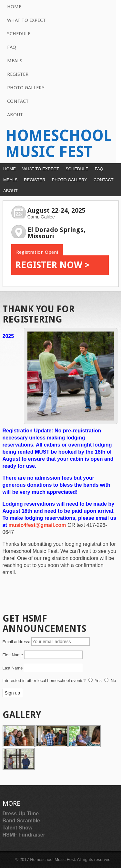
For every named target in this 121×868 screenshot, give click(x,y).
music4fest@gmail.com (38, 525)
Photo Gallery (26, 88)
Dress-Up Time (21, 814)
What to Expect (26, 20)
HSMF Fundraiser (24, 835)
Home (14, 7)
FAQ (12, 47)
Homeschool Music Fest (59, 144)
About (15, 115)
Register (18, 74)
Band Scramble (21, 821)
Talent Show (18, 828)
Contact (18, 101)
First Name (13, 655)
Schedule (19, 34)
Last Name (13, 668)
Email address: (17, 642)
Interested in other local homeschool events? (44, 681)
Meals (15, 61)
